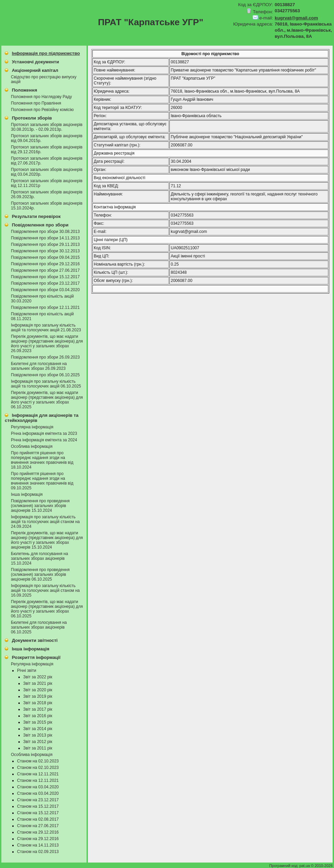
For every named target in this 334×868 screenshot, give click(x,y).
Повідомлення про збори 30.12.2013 (45, 251)
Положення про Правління (36, 103)
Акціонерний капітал (35, 70)
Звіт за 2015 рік (38, 722)
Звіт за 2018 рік (38, 703)
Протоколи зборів (32, 118)
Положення (25, 90)
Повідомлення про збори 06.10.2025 (45, 375)
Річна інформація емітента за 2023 (44, 433)
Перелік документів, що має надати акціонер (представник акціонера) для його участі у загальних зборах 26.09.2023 (47, 344)
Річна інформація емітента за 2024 (44, 440)
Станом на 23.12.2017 (38, 800)
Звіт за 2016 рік (38, 716)
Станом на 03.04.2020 (38, 787)
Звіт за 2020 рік (38, 690)
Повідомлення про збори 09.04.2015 (45, 257)
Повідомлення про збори (40, 225)
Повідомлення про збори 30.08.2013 (45, 232)
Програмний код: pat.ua (290, 866)
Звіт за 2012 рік (38, 742)
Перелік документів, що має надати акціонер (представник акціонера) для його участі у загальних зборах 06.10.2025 (47, 400)
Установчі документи (35, 62)
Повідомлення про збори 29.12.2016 (45, 264)
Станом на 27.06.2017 (38, 826)
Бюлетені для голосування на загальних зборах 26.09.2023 (39, 366)
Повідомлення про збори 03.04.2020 (45, 290)
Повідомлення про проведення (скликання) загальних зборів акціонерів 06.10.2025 (40, 574)
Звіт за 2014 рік (38, 729)
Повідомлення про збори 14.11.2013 (45, 238)
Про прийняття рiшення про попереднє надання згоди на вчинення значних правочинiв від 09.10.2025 (42, 481)
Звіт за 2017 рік (38, 709)
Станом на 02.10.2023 (38, 761)
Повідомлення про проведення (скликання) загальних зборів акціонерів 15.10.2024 (40, 506)
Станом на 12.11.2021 (38, 774)
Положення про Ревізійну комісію (42, 110)
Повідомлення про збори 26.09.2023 (45, 357)
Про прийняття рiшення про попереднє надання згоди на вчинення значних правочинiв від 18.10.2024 (42, 460)
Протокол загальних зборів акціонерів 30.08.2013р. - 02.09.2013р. (47, 127)
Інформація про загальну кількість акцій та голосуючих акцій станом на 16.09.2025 (45, 590)
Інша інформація (27, 494)
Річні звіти (27, 670)
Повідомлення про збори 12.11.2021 (45, 307)
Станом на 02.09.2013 (38, 852)
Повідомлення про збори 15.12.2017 (45, 277)
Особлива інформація (32, 446)
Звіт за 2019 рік (38, 696)
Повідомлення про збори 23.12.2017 (45, 283)
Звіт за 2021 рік (38, 683)
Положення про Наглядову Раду (41, 97)
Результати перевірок (36, 216)
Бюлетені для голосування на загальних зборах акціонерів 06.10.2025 (39, 627)
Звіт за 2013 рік (38, 735)
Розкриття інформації (36, 657)
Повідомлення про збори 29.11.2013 (45, 244)
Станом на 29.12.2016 (38, 832)
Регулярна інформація (32, 427)
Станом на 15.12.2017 (38, 806)
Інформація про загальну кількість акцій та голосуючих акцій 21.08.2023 (46, 328)
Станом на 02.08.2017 (38, 819)
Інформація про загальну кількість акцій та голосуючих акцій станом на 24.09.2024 (45, 522)
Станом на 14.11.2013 (38, 845)
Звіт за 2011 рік (38, 748)
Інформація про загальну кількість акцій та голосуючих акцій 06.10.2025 (46, 384)
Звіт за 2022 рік (38, 677)
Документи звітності (35, 640)
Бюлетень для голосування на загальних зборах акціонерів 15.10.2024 (40, 558)
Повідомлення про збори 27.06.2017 (45, 270)
